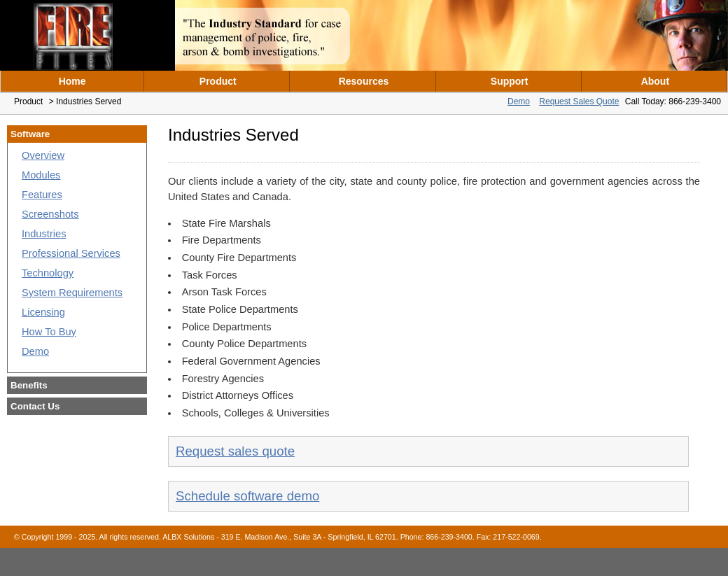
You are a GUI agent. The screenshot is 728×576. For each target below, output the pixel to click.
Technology (48, 273)
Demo (519, 101)
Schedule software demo (247, 496)
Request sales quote (235, 451)
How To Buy (49, 332)
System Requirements (72, 293)
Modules (41, 175)
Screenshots (50, 214)
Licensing (43, 312)
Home (72, 81)
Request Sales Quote (579, 101)
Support (510, 81)
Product (218, 81)
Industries (44, 234)
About (655, 81)
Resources (364, 81)
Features (42, 195)
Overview (43, 155)
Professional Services (71, 253)
